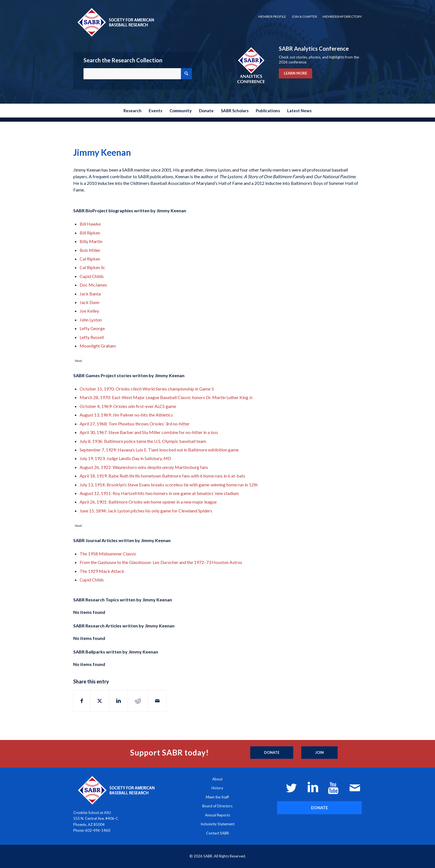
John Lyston (91, 320)
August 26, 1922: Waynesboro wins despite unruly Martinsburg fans (144, 467)
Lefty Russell (92, 337)
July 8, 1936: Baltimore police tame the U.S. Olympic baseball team (143, 441)
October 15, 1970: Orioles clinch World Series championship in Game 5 (147, 389)
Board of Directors (217, 806)
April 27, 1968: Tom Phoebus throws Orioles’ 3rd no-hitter (135, 424)
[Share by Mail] (157, 701)
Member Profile (272, 16)
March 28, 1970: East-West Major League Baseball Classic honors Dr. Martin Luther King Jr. (166, 397)
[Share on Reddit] (138, 701)
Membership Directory (342, 16)
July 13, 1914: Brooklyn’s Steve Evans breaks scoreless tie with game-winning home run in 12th (169, 485)
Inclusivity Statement (217, 824)
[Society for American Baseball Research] (115, 22)
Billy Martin (91, 241)
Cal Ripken (90, 259)
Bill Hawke (90, 224)
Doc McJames (93, 285)
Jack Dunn (89, 302)
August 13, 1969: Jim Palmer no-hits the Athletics (126, 415)
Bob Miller (90, 250)
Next (78, 361)
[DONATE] (319, 808)
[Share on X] (100, 701)
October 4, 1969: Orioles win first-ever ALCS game (128, 406)
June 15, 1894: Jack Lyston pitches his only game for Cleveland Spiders (146, 511)
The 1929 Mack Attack (102, 571)
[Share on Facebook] (82, 701)
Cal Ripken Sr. (93, 267)
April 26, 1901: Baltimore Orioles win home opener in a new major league (148, 502)
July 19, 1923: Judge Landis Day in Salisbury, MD (125, 458)
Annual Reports (217, 815)
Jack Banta (90, 294)
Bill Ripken (90, 233)
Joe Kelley (89, 311)
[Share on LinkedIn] (118, 701)
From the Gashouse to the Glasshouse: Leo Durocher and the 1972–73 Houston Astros (161, 562)
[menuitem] (272, 17)
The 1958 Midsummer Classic (108, 554)
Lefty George (92, 328)
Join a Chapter (304, 16)
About (217, 779)
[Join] (319, 753)
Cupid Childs (92, 276)
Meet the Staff (217, 797)
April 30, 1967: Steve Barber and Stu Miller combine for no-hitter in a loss (149, 432)
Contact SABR (217, 833)
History (217, 788)
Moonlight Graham (98, 346)
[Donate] (272, 753)
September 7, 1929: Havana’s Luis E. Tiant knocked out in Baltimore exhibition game (159, 450)
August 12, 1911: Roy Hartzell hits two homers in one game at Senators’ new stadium (159, 493)
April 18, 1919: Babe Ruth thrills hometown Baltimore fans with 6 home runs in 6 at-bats (162, 476)
